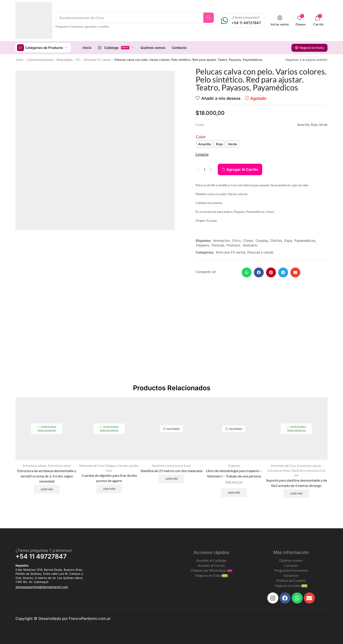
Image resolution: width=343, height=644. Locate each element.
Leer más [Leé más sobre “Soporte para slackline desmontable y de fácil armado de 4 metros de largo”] (296, 493)
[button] (280, 21)
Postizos (233, 245)
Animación (221, 241)
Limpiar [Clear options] (202, 154)
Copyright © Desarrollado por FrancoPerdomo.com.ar (63, 619)
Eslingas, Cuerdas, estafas (122, 466)
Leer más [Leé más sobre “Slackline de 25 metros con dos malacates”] (172, 479)
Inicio (19, 60)
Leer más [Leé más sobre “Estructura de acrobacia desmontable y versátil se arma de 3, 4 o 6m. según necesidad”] (47, 489)
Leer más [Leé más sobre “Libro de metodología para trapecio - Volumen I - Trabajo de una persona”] (234, 493)
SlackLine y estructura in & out (171, 466)
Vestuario (250, 245)
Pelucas (218, 245)
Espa (288, 241)
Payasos (203, 245)
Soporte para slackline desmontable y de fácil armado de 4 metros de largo (296, 483)
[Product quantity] (204, 169)
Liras (109, 471)
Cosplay (262, 241)
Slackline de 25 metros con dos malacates (172, 471)
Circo (236, 241)
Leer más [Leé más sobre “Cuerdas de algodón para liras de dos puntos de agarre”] (109, 489)
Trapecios (234, 466)
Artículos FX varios (97, 60)
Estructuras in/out (59, 466)
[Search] (209, 18)
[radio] (205, 144)
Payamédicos (305, 241)
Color (201, 137)
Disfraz (276, 241)
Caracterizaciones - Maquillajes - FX (53, 60)
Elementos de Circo (92, 466)
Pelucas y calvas (260, 252)
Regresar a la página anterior (307, 60)
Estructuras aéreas (35, 466)
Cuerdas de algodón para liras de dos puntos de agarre (109, 478)
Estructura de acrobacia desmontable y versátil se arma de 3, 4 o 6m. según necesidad (47, 476)
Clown (248, 241)
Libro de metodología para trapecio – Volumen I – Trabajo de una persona (234, 473)
